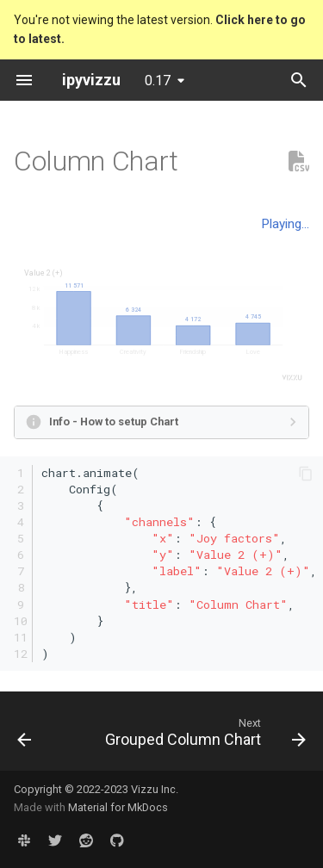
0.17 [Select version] (158, 81)
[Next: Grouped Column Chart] (204, 736)
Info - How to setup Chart (114, 422)
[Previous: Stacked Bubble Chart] (25, 736)
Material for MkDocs (118, 807)
